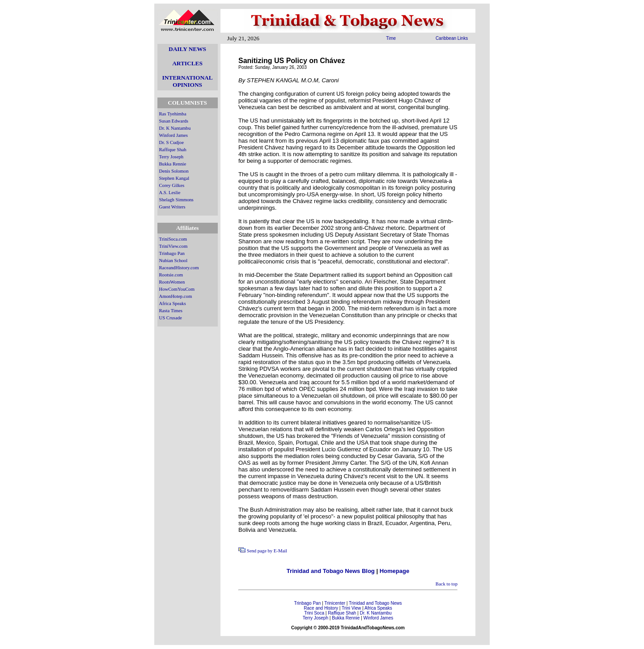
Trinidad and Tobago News (375, 603)
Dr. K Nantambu (175, 128)
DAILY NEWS (187, 49)
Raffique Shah (173, 150)
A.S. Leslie (170, 193)
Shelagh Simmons (176, 200)
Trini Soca (314, 613)
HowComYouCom (177, 289)
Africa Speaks (173, 303)
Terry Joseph (172, 157)
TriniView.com (174, 246)
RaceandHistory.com (179, 268)
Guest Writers (172, 207)
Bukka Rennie (173, 164)
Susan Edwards (174, 121)
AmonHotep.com (176, 296)
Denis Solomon (174, 171)
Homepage (394, 571)
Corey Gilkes (172, 185)
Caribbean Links (452, 38)
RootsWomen (172, 282)
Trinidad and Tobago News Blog (331, 571)
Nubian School (174, 261)
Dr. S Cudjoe (172, 142)
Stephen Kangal (174, 178)
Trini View (351, 608)
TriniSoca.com (173, 239)
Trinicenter (335, 603)
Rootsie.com (171, 275)
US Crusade (171, 318)
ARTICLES (187, 63)
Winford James (174, 135)
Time (391, 38)
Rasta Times (171, 311)
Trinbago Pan (172, 253)
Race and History (321, 608)
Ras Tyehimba (173, 114)
